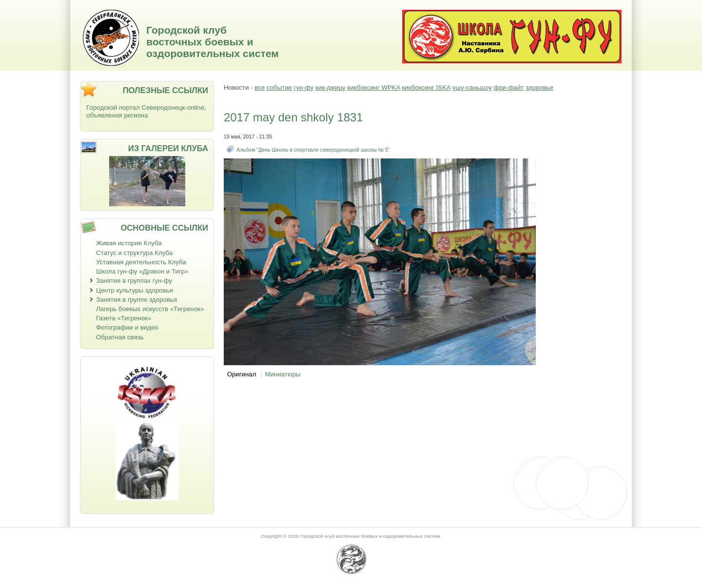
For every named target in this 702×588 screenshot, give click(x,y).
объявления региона (117, 115)
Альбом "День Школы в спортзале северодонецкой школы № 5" (313, 150)
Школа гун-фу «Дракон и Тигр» (142, 271)
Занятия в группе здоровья (136, 300)
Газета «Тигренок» (124, 318)
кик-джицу (331, 88)
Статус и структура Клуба (134, 253)
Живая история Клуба (129, 243)
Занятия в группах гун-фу (134, 281)
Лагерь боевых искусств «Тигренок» (150, 309)
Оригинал (242, 374)
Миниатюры (283, 374)
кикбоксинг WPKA (373, 88)
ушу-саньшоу (472, 88)
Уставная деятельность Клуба (141, 262)
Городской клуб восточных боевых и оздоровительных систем (213, 42)
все (260, 88)
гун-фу (304, 88)
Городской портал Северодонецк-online (145, 108)
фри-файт (509, 88)
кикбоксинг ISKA (426, 88)
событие (279, 88)
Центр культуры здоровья (135, 290)
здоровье (539, 88)
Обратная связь (120, 337)
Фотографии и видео (127, 327)
